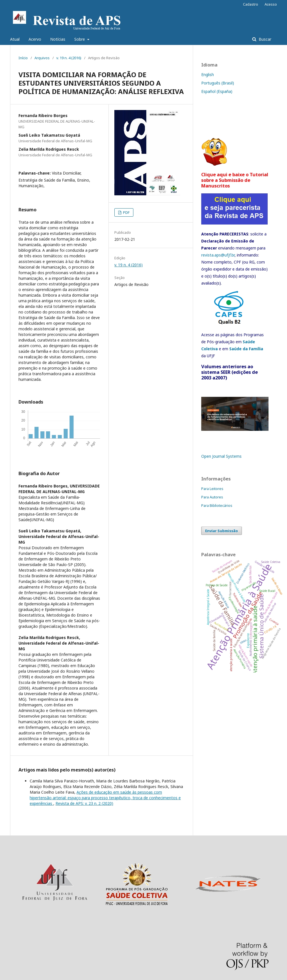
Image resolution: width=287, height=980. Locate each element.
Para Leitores (212, 489)
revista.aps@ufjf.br (218, 255)
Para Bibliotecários (217, 505)
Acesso (271, 4)
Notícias (58, 39)
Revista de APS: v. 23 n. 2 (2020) (84, 803)
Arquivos (42, 58)
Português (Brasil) (218, 83)
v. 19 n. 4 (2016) (69, 58)
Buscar (264, 39)
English (208, 75)
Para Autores (212, 497)
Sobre (80, 39)
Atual (15, 39)
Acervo (35, 39)
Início (23, 58)
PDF (126, 212)
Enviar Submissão (222, 531)
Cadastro (251, 4)
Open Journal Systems (221, 456)
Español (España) (217, 91)
